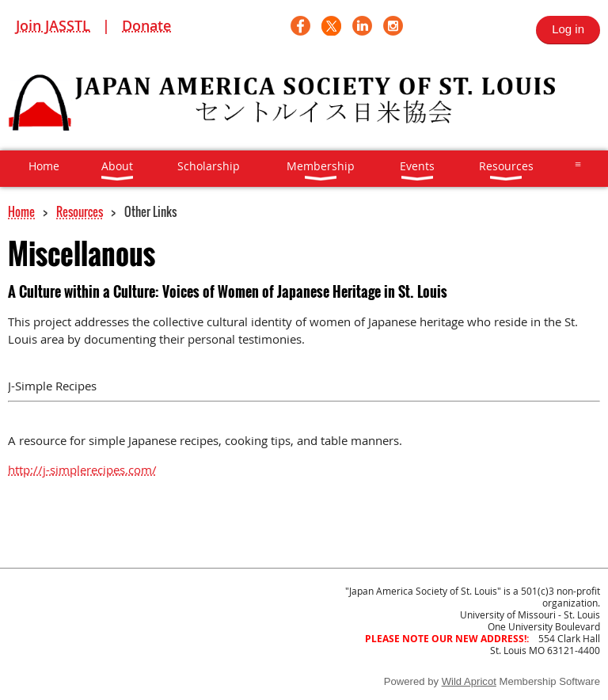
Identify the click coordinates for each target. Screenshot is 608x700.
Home (21, 211)
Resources (80, 211)
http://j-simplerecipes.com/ (82, 470)
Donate (146, 25)
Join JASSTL (53, 25)
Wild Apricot (469, 681)
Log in (568, 29)
